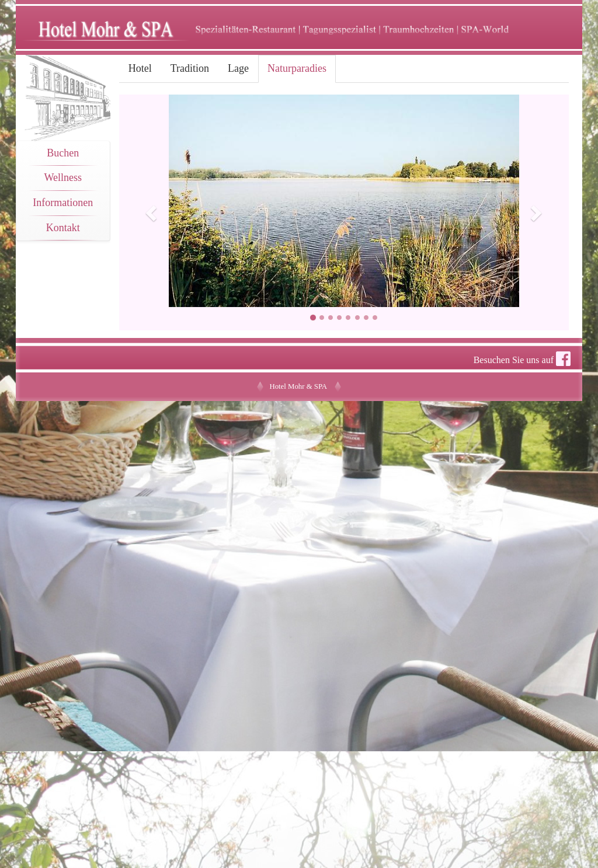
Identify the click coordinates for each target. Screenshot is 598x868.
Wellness (63, 177)
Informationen (63, 203)
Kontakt (63, 228)
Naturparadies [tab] (297, 68)
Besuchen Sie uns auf (522, 359)
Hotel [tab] (140, 68)
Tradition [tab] (190, 68)
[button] (153, 212)
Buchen (63, 153)
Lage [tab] (238, 68)
